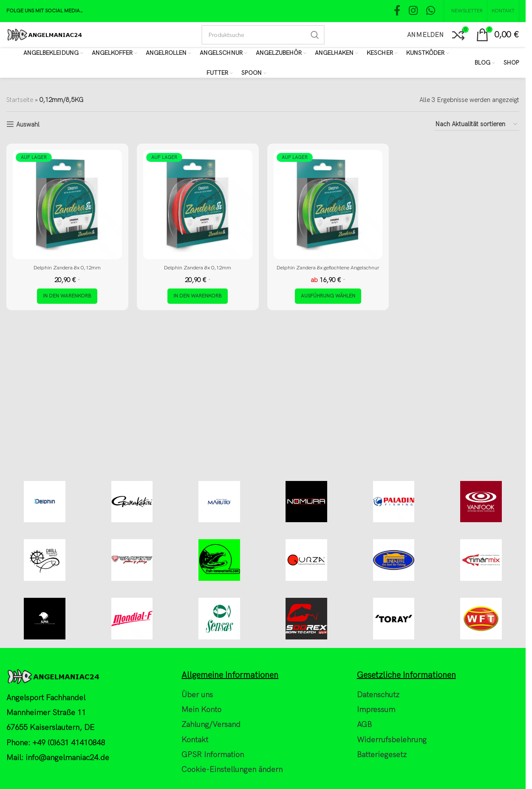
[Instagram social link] (413, 11)
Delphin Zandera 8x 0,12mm (67, 267)
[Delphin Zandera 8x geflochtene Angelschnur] (328, 205)
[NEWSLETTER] (465, 11)
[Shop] (511, 63)
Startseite (20, 100)
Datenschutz (378, 774)
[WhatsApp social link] (431, 11)
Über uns (197, 774)
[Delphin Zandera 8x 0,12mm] (67, 205)
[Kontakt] (503, 11)
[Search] (263, 35)
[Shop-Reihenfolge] (477, 124)
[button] (67, 305)
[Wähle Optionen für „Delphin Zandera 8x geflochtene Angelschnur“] (328, 305)
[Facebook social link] (397, 11)
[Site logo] (44, 34)
